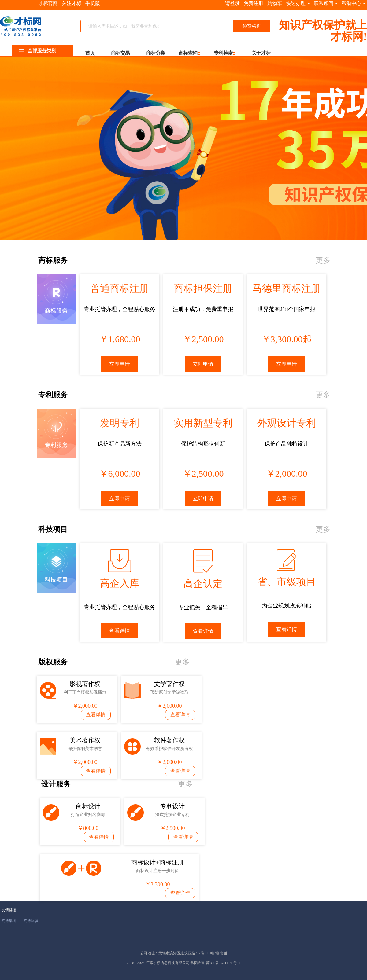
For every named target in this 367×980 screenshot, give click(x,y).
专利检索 (223, 53)
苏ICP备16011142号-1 (223, 963)
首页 (90, 53)
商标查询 (188, 53)
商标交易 (120, 53)
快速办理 (298, 3)
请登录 (232, 3)
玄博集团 (9, 921)
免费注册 (254, 3)
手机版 (93, 3)
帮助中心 (354, 3)
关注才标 (72, 3)
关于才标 (261, 53)
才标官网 (48, 3)
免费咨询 (252, 26)
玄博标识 (31, 921)
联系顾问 (326, 3)
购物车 (275, 3)
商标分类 (156, 53)
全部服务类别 (37, 51)
